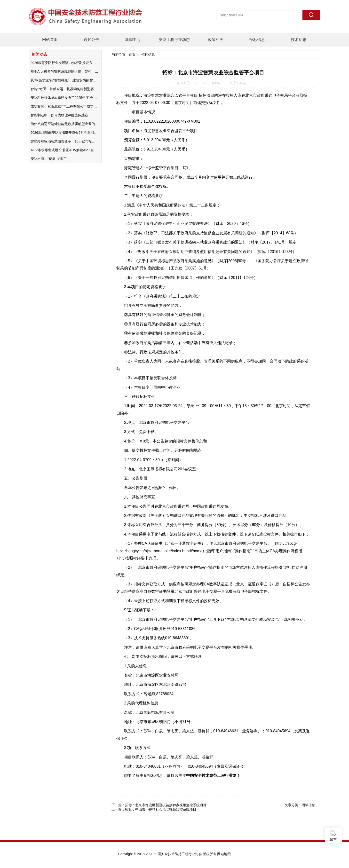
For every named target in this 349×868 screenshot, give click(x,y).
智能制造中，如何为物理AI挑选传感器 (59, 115)
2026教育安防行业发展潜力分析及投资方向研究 (64, 63)
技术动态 (299, 40)
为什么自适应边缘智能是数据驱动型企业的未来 (64, 124)
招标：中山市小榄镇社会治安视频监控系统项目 (161, 809)
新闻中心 (133, 40)
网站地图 (224, 854)
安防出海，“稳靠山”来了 (49, 159)
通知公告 (91, 40)
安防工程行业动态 (174, 40)
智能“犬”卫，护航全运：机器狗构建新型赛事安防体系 (64, 89)
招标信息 (257, 40)
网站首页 (50, 40)
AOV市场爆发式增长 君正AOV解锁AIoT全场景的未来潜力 (64, 150)
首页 (132, 55)
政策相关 (216, 40)
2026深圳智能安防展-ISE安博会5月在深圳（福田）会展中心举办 (64, 133)
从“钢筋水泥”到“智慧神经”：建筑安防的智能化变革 (64, 80)
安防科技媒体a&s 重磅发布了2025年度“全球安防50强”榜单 (64, 98)
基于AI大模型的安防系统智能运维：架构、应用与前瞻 (64, 71)
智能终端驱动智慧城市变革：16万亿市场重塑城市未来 (64, 141)
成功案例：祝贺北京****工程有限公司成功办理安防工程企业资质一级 (64, 106)
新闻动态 (40, 54)
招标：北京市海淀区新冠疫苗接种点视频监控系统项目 (166, 805)
